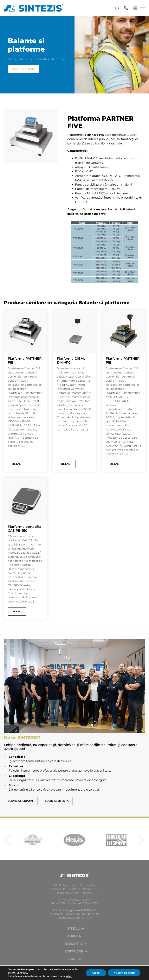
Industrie (26, 59)
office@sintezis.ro (79, 900)
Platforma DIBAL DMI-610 (71, 360)
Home (12, 59)
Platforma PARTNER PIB (25, 360)
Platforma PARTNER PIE (123, 360)
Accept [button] (96, 973)
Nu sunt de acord (124, 973)
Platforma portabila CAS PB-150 (24, 529)
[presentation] (9, 840)
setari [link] (69, 976)
